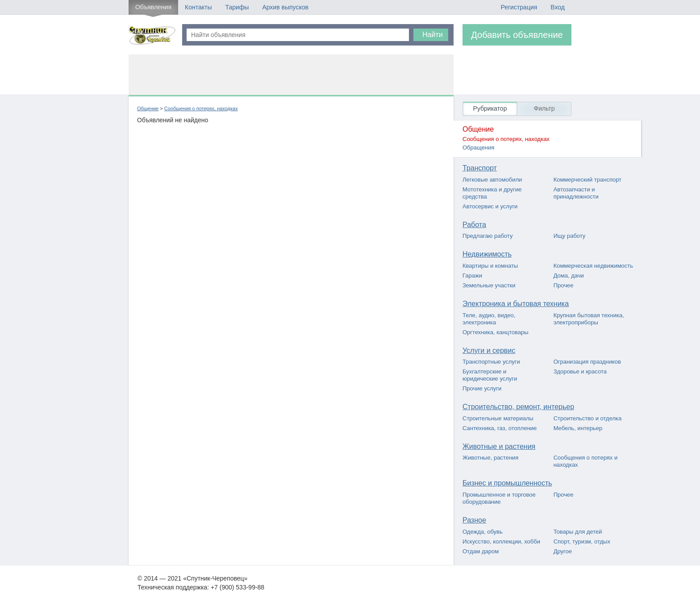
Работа (474, 225)
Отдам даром (481, 551)
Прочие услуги (482, 388)
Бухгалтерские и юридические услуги (490, 375)
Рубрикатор (490, 108)
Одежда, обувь (483, 532)
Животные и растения (499, 446)
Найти (433, 35)
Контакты (198, 7)
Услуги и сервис (489, 351)
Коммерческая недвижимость (593, 266)
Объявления (153, 7)
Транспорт (480, 168)
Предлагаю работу (487, 236)
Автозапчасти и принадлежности (576, 193)
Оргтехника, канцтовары (496, 332)
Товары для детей (578, 532)
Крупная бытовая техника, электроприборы (589, 319)
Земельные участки (489, 285)
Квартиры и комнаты (490, 266)
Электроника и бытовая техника (516, 304)
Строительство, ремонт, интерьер (518, 407)
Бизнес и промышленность (507, 483)
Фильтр (544, 108)
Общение (148, 108)
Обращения (478, 147)
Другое (563, 551)
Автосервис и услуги (490, 206)
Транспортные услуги (491, 362)
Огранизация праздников (587, 362)
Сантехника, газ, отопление (500, 428)
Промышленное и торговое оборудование (499, 498)
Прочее (564, 285)
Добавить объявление (517, 35)
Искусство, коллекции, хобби (501, 542)
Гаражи (472, 276)
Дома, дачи (569, 276)
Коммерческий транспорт (587, 180)
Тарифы (237, 7)
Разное (474, 520)
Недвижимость (487, 254)
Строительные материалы (498, 418)
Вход (558, 7)
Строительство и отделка (588, 418)
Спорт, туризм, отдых (582, 542)
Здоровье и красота (580, 371)
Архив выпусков (285, 7)
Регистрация (519, 7)
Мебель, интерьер (578, 428)
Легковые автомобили (492, 180)
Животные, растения (490, 458)
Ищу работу (570, 236)
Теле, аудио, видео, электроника (489, 319)
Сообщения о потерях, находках (201, 108)
